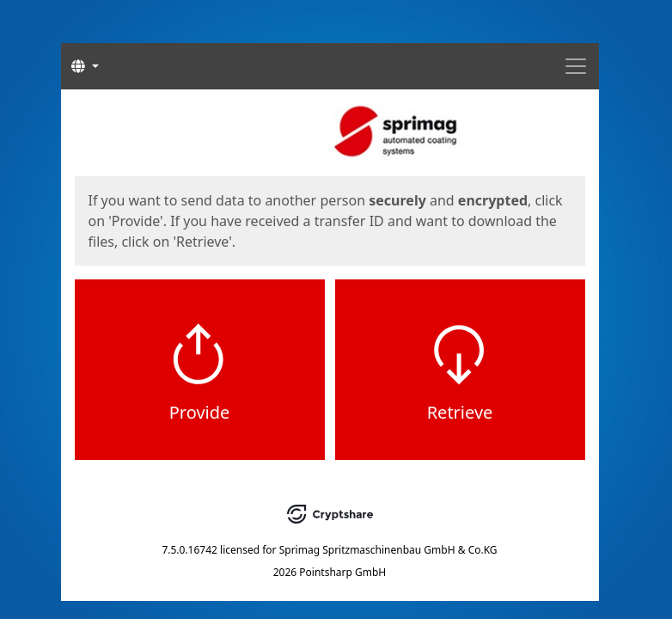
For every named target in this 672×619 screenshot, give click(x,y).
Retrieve (460, 412)
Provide (200, 412)
